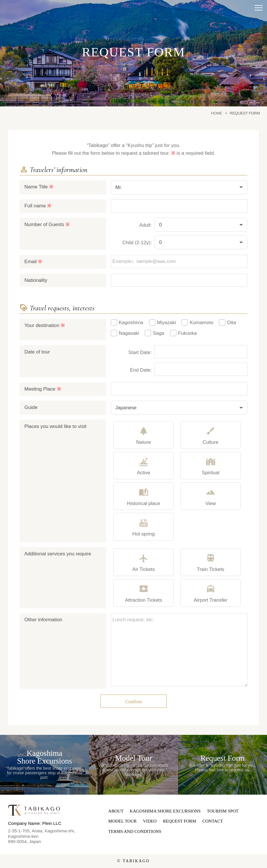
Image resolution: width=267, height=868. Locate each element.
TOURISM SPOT (223, 811)
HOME (217, 113)
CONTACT (213, 821)
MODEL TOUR (122, 821)
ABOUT (116, 811)
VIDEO (150, 821)
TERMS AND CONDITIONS (135, 831)
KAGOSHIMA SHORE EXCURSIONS (165, 811)
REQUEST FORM (180, 821)
